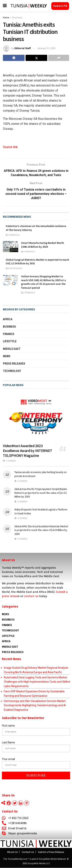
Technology (12, 371)
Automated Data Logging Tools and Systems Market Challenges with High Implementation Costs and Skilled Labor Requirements (37, 682)
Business (17, 18)
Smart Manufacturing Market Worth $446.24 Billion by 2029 (43, 245)
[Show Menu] (5, 6)
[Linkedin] (21, 803)
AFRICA (6, 642)
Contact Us (28, 852)
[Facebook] (9, 803)
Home (6, 18)
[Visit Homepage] (29, 6)
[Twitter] (15, 803)
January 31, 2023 (46, 48)
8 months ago (14, 269)
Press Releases (14, 364)
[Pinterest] (27, 803)
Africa (8, 319)
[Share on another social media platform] (59, 58)
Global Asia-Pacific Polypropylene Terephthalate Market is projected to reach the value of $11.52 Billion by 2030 (41, 493)
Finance (9, 334)
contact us (31, 596)
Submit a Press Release (51, 852)
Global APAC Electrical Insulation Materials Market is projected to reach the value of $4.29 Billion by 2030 (41, 530)
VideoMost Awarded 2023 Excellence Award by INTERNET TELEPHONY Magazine (28, 451)
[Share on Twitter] (36, 58)
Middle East (12, 349)
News (7, 356)
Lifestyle (10, 342)
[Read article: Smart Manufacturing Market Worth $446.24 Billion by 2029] (11, 247)
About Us (12, 852)
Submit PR (60, 6)
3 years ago (13, 235)
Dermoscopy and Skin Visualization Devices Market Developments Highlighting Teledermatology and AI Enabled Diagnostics (35, 706)
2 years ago (28, 293)
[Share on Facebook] (14, 58)
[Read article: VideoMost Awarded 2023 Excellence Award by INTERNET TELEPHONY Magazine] (36, 417)
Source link (10, 147)
